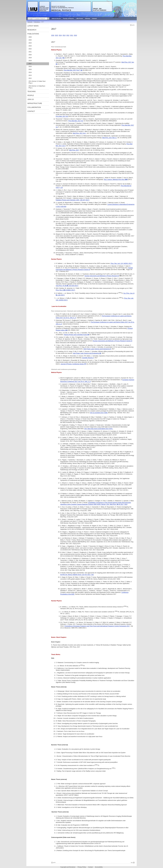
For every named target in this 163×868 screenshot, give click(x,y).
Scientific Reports (88, 358)
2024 (30, 43)
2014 (30, 72)
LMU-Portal (80, 18)
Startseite (30, 22)
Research (32, 30)
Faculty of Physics (68, 18)
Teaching (32, 91)
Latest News (33, 26)
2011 (72, 35)
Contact (31, 111)
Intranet (94, 18)
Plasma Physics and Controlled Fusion (76, 335)
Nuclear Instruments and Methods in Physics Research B (102, 276)
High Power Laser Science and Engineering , (97, 349)
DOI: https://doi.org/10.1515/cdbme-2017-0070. (99, 429)
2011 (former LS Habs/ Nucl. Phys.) (37, 82)
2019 (30, 58)
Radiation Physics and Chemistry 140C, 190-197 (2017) (73, 200)
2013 (30, 75)
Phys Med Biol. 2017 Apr (76, 121)
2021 (30, 52)
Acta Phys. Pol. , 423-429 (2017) (67, 286)
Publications (37, 22)
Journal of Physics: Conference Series (73, 364)
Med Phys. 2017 (74, 150)
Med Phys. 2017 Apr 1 (79, 133)
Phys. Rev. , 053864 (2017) (65, 290)
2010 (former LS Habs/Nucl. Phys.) (37, 87)
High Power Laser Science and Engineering (87, 353)
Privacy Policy (82, 867)
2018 (30, 61)
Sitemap (87, 18)
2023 (30, 46)
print (133, 25)
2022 (30, 49)
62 (81, 70)
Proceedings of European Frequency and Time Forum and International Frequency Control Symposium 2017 (97, 626)
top (132, 862)
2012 (30, 78)
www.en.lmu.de (56, 18)
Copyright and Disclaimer (68, 867)
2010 (75, 35)
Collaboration (34, 107)
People (31, 95)
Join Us (31, 99)
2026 (30, 37)
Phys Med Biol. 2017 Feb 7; (72, 70)
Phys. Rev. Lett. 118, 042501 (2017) (121, 263)
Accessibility (99, 867)
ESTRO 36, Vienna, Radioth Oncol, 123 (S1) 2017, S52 (77, 575)
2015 (30, 69)
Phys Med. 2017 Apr (62, 116)
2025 (30, 40)
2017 (30, 64)
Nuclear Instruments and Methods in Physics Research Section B (112, 341)
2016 (30, 67)
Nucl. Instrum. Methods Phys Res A (116, 179)
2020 (30, 55)
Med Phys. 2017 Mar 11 (109, 138)
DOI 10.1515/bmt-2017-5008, (99, 413)
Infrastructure (35, 103)
